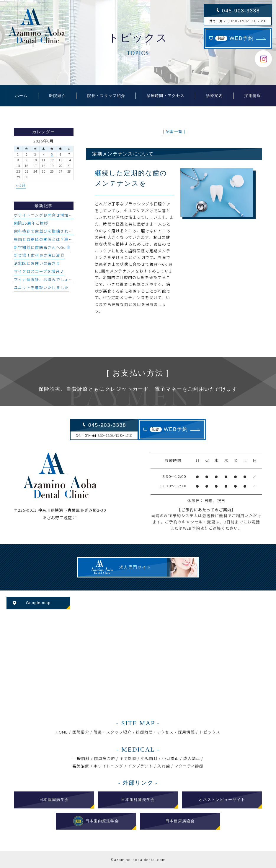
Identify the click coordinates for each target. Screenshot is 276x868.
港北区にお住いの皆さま (37, 263)
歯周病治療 (104, 758)
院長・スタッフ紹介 (113, 732)
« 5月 (21, 185)
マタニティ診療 (189, 766)
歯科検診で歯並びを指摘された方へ (48, 231)
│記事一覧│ (174, 131)
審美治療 (81, 766)
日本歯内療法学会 (96, 821)
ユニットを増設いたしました (41, 287)
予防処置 (128, 758)
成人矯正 (192, 758)
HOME (62, 732)
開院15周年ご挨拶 (31, 223)
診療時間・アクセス (155, 732)
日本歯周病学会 (54, 800)
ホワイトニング (108, 766)
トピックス (210, 732)
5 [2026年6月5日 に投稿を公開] (52, 154)
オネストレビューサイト (222, 800)
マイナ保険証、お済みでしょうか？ (48, 279)
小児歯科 (149, 758)
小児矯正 (170, 758)
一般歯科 (81, 758)
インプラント (140, 766)
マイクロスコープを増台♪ (39, 271)
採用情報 (186, 732)
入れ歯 (164, 766)
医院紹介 (81, 732)
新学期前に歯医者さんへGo (42, 247)
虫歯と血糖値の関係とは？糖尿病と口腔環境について (64, 239)
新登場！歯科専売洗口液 (39, 255)
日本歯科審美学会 (138, 800)
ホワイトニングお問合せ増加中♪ (45, 215)
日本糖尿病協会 (180, 821)
